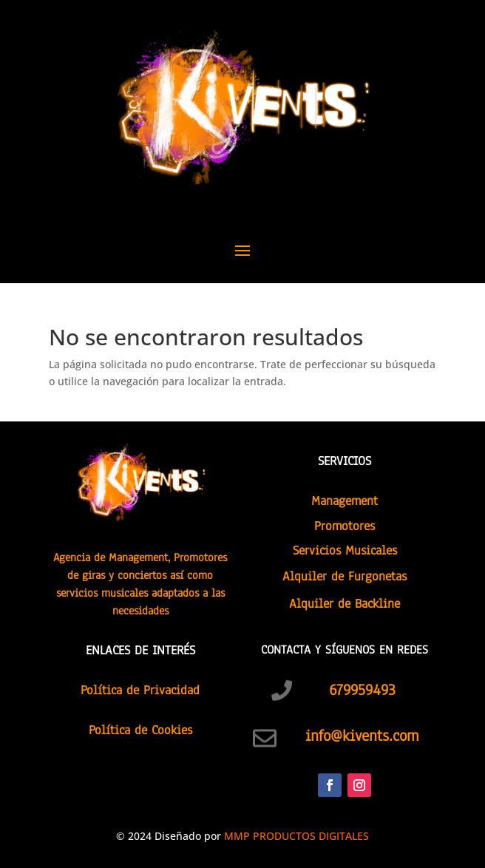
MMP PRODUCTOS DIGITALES (296, 836)
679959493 (362, 690)
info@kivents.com (362, 736)
